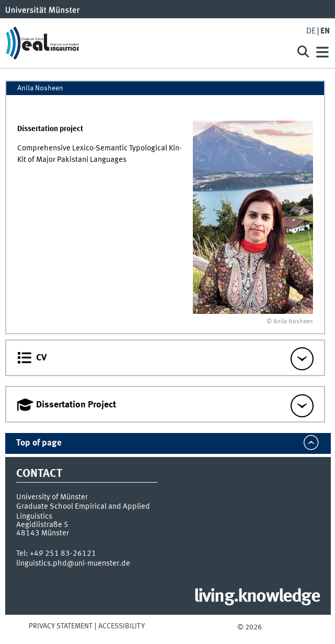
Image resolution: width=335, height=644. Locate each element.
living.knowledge (257, 597)
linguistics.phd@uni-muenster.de (73, 564)
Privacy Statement (61, 626)
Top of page (39, 443)
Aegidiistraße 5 (42, 525)
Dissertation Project (76, 405)
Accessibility (122, 626)
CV (41, 358)
